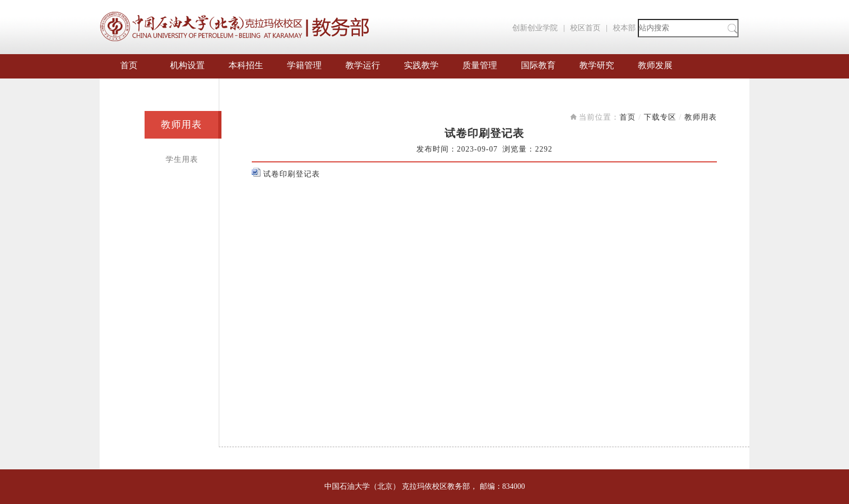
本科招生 (246, 65)
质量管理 (480, 65)
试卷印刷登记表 (286, 174)
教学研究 (597, 65)
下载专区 (660, 117)
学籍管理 (304, 65)
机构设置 (187, 65)
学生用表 (182, 159)
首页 (129, 65)
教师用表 (181, 125)
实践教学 (421, 65)
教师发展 (655, 65)
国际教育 (538, 65)
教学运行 (363, 65)
